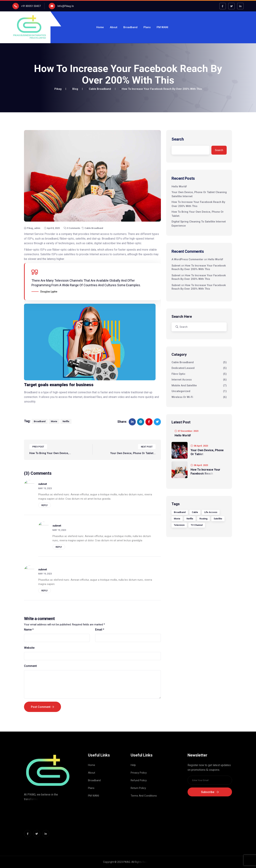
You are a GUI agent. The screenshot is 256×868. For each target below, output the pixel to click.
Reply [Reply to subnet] (45, 509)
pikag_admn (32, 228)
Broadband (130, 27)
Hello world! (179, 186)
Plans (147, 27)
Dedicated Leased (183, 368)
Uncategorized (181, 391)
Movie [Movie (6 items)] (177, 519)
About (114, 27)
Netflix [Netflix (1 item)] (190, 519)
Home (100, 27)
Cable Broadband (92, 228)
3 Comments (72, 228)
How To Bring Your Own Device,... (50, 457)
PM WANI (162, 27)
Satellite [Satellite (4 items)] (218, 519)
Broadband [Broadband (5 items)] (180, 512)
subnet (176, 266)
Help (133, 765)
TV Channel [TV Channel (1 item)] (197, 525)
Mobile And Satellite (184, 385)
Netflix (66, 425)
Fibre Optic (178, 374)
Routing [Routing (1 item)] (203, 519)
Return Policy (138, 788)
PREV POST (38, 450)
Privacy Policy (139, 773)
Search (178, 139)
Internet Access (182, 380)
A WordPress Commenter (187, 259)
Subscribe (210, 792)
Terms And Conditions (144, 796)
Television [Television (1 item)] (179, 525)
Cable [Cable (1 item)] (195, 512)
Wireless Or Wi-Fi (182, 397)
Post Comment (42, 710)
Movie (54, 425)
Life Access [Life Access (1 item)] (211, 512)
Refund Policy (139, 780)
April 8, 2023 (52, 228)
